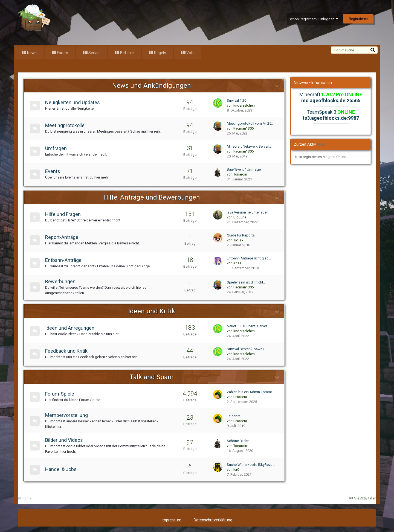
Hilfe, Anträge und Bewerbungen (152, 197)
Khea (237, 263)
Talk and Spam (152, 377)
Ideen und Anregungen (71, 328)
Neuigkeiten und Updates (74, 102)
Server (94, 53)
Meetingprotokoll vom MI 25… (250, 123)
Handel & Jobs (62, 469)
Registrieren (358, 19)
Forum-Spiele (61, 394)
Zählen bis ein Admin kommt (249, 392)
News (31, 53)
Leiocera (240, 397)
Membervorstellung (68, 415)
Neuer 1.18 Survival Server (247, 326)
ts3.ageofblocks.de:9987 (331, 118)
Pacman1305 (244, 128)
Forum (62, 53)
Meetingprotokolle (66, 125)
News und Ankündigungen (152, 86)
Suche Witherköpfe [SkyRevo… (251, 465)
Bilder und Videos (65, 440)
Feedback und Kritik (67, 351)
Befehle (127, 53)
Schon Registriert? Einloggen (313, 19)
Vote (190, 53)
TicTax (238, 240)
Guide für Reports (241, 235)
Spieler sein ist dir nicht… (246, 282)
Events (54, 171)
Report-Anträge (63, 237)
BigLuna (240, 217)
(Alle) (321, 144)
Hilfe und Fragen (64, 214)
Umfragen (57, 148)
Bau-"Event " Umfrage (244, 169)
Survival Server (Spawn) (245, 349)
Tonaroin (240, 174)
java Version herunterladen (248, 212)
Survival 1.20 (237, 100)
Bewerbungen (61, 281)
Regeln (160, 53)
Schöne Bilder (238, 441)
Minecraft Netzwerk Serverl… (249, 146)
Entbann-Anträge (64, 260)
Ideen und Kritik (152, 311)
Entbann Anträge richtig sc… (249, 258)
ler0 (236, 470)
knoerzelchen (244, 105)
